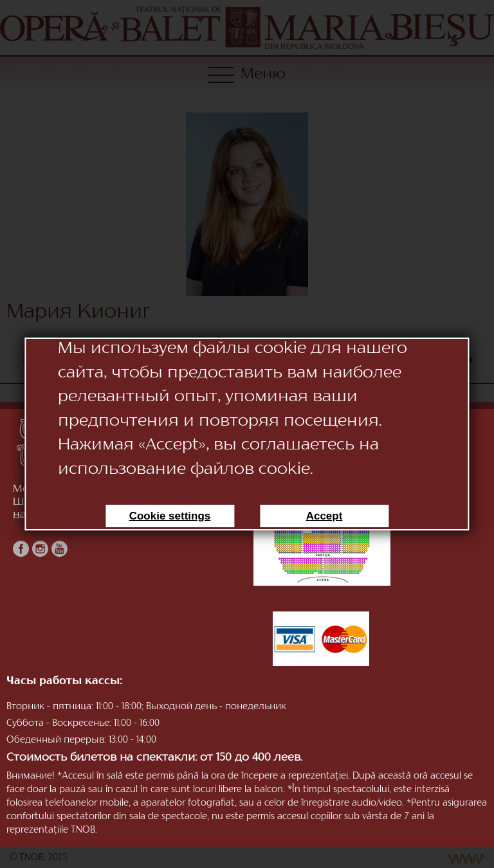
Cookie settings (170, 516)
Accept (325, 516)
